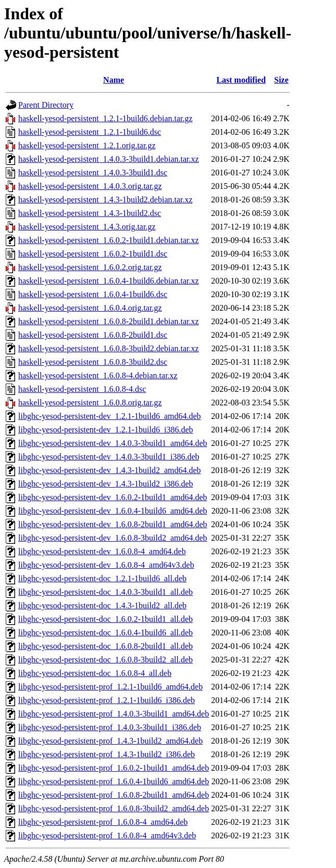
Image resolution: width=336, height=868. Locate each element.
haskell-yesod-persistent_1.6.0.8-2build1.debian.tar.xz (109, 321)
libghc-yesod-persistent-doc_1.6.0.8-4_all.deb (95, 673)
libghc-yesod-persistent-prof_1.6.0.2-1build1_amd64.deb (114, 768)
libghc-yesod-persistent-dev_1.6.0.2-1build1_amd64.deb (113, 497)
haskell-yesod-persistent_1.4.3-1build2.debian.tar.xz (105, 200)
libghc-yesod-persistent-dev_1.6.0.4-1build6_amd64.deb (113, 511)
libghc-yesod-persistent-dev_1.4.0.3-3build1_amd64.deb (113, 443)
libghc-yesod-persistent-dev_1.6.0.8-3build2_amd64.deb (113, 538)
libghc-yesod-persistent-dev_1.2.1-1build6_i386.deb (106, 430)
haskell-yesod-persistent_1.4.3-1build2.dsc (90, 213)
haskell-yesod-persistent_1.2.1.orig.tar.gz (87, 145)
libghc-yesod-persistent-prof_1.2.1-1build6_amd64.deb (110, 687)
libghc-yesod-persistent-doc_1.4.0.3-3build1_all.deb (105, 592)
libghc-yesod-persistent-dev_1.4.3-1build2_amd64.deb (110, 470)
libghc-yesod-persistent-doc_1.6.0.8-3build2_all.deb (105, 660)
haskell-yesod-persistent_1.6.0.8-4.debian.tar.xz (98, 375)
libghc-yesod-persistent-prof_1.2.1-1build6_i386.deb (107, 700)
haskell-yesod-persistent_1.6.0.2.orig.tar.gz (90, 267)
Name (114, 80)
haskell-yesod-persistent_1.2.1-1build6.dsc (90, 132)
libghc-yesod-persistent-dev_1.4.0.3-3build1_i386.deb (109, 457)
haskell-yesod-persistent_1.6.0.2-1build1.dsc (93, 254)
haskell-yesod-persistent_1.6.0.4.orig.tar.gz (90, 308)
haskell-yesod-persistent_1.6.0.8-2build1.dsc (93, 335)
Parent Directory (46, 105)
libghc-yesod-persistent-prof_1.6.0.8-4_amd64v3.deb (107, 835)
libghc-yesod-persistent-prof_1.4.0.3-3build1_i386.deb (110, 727)
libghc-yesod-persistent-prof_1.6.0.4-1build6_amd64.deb (114, 781)
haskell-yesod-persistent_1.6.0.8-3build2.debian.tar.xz (109, 348)
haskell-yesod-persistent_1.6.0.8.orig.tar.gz (90, 403)
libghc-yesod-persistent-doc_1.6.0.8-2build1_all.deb (105, 646)
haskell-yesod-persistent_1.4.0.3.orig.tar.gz (90, 186)
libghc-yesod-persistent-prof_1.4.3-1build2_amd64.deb (110, 741)
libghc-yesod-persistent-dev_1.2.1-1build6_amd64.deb (110, 416)
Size (281, 80)
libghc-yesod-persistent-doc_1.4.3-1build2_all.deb (102, 605)
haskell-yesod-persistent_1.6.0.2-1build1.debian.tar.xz (109, 240)
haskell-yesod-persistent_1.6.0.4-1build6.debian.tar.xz (109, 281)
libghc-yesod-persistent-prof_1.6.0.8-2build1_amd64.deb (114, 795)
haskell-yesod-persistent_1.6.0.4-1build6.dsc (93, 294)
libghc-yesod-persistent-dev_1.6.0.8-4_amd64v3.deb (106, 565)
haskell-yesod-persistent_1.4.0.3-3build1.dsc (93, 173)
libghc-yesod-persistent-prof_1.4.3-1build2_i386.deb (107, 754)
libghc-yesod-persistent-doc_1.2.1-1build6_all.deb (102, 578)
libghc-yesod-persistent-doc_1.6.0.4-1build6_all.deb (105, 633)
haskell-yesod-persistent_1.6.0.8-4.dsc (82, 389)
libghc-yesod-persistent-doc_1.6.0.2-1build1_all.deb (105, 619)
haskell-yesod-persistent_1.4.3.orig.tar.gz (87, 227)
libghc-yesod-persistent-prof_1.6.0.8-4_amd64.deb (103, 822)
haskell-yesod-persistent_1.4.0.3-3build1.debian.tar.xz (109, 159)
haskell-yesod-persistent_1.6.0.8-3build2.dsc (93, 362)
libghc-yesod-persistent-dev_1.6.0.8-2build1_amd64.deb (113, 524)
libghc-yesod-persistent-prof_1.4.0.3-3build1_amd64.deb (114, 714)
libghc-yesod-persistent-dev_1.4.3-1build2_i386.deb (106, 484)
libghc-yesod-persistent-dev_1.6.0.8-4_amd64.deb (102, 551)
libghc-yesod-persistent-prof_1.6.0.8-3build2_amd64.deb (114, 808)
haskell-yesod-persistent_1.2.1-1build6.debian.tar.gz (105, 118)
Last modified (241, 80)
